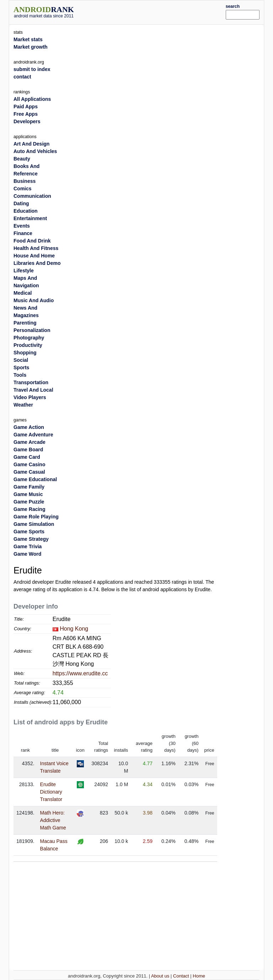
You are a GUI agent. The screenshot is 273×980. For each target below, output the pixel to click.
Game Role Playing (36, 517)
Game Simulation (34, 524)
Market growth (31, 47)
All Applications (32, 99)
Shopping (25, 353)
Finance (23, 233)
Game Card (27, 457)
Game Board (28, 450)
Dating (21, 203)
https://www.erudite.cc (80, 673)
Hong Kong (74, 629)
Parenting (25, 323)
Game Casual (29, 472)
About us (160, 976)
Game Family (29, 487)
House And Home (34, 256)
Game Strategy (31, 539)
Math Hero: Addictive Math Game (53, 820)
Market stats (28, 39)
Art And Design (31, 144)
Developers (27, 121)
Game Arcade (30, 442)
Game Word (27, 554)
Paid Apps (26, 107)
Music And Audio (34, 300)
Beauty (22, 159)
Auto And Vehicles (35, 151)
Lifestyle (24, 271)
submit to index (32, 69)
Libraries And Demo (37, 263)
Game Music (28, 494)
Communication (32, 196)
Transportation (31, 382)
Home (199, 976)
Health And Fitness (36, 248)
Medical (23, 293)
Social (21, 360)
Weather (23, 405)
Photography (29, 338)
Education (26, 211)
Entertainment (30, 218)
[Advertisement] (160, 11)
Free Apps (26, 114)
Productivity (28, 345)
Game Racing (29, 509)
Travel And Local (33, 390)
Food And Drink (32, 241)
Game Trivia (28, 546)
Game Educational (35, 479)
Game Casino (29, 464)
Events (22, 226)
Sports (21, 367)
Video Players (30, 397)
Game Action (29, 427)
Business (25, 181)
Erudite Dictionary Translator (51, 792)
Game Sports (29, 532)
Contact (181, 976)
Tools (20, 375)
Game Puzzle (29, 502)
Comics (23, 189)
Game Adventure (33, 435)
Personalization (32, 330)
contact (22, 77)
